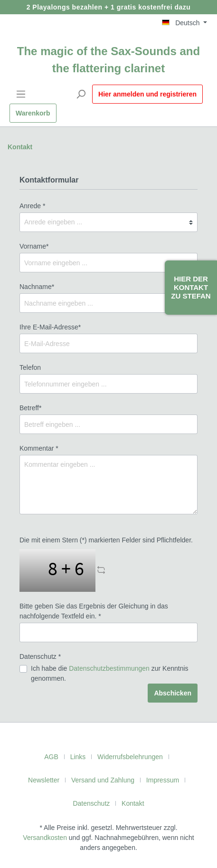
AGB (51, 757)
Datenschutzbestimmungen (109, 668)
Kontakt (20, 147)
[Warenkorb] (33, 113)
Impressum (163, 780)
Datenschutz (91, 803)
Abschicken (173, 693)
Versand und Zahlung (103, 780)
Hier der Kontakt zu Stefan (191, 287)
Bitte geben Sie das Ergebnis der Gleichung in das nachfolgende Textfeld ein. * (94, 611)
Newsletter (44, 780)
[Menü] (21, 94)
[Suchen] (81, 94)
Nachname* (37, 287)
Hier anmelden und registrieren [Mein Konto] (147, 94)
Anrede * (32, 206)
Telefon (30, 367)
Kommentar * (39, 448)
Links (78, 757)
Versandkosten (45, 838)
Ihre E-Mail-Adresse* (50, 327)
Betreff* (30, 408)
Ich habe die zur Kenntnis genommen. (110, 673)
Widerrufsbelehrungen (130, 757)
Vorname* (34, 246)
